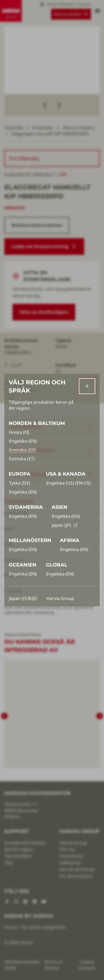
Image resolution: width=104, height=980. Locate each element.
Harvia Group (60, 598)
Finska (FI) (19, 432)
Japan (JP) (65, 525)
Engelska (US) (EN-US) (68, 483)
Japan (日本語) (23, 598)
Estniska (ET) (22, 459)
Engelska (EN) (23, 441)
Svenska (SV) (22, 450)
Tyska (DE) (20, 483)
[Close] (87, 386)
